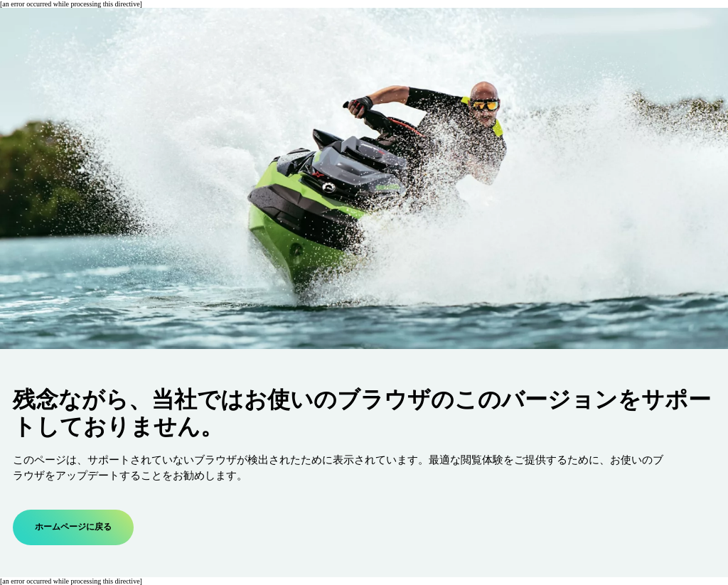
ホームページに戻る (73, 527)
